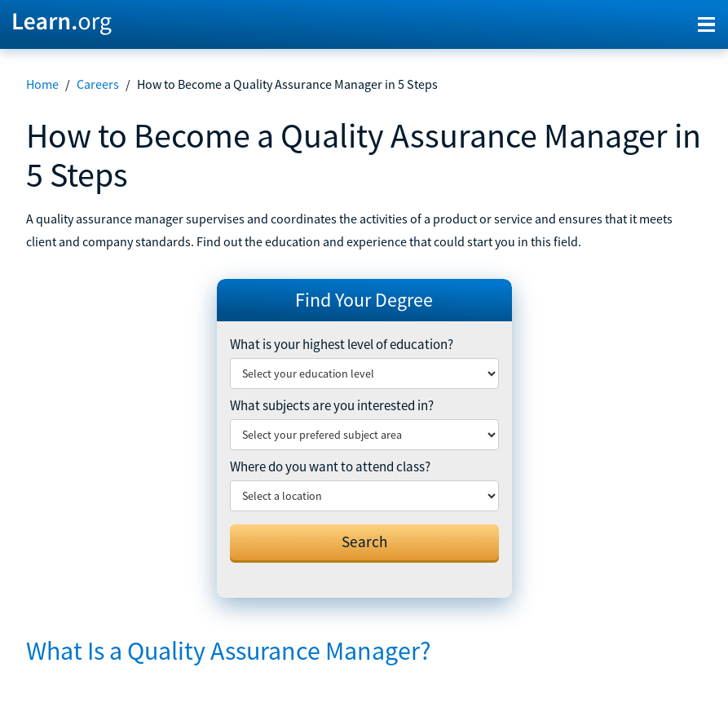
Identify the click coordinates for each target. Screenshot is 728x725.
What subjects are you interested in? (332, 405)
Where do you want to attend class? (330, 466)
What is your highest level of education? (342, 344)
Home (42, 84)
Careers (98, 84)
